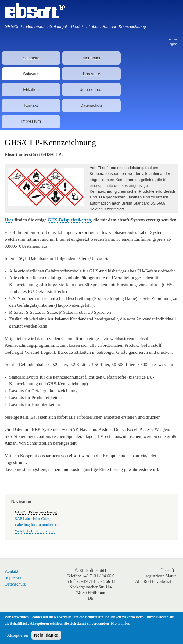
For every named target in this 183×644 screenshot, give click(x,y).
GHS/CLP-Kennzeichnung (36, 512)
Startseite (31, 58)
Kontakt (31, 105)
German (173, 39)
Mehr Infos (120, 623)
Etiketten (31, 89)
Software (31, 74)
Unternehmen (91, 89)
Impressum (31, 121)
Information (91, 58)
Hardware (91, 74)
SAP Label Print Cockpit (34, 519)
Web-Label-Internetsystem (36, 531)
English (172, 44)
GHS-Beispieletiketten (69, 220)
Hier (9, 220)
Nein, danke (46, 635)
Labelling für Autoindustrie (36, 525)
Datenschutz (91, 105)
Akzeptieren (17, 635)
